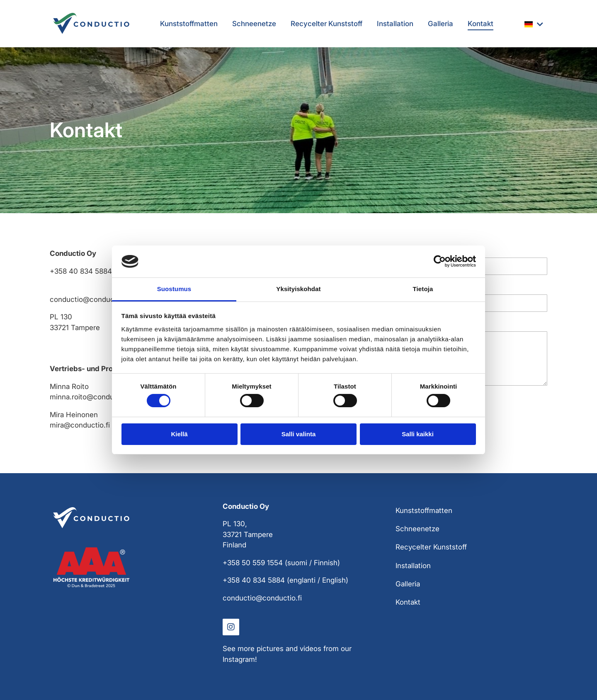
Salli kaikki (418, 434)
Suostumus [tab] (174, 289)
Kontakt (481, 24)
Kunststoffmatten (189, 24)
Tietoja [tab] (423, 289)
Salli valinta (299, 434)
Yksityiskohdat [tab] (298, 289)
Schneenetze (254, 24)
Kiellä (179, 434)
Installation (395, 24)
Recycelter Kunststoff (326, 24)
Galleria (440, 24)
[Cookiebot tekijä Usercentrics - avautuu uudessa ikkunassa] (440, 261)
